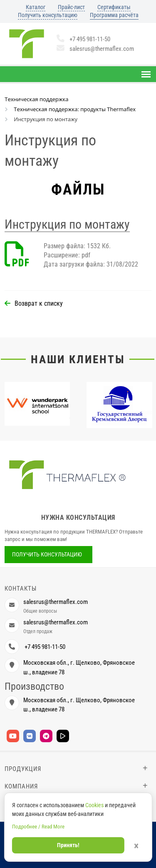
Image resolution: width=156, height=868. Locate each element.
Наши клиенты (78, 359)
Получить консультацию (48, 15)
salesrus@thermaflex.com (95, 49)
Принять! (68, 845)
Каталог (36, 7)
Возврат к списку (39, 303)
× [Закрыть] (136, 846)
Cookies (94, 805)
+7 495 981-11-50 (83, 39)
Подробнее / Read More (38, 827)
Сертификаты (114, 7)
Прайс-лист (71, 7)
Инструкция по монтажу (67, 224)
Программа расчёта (114, 15)
